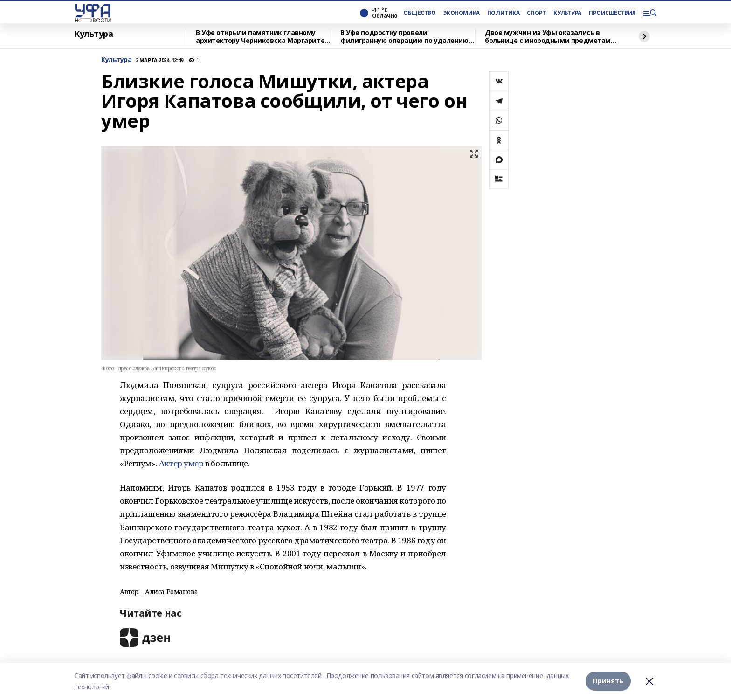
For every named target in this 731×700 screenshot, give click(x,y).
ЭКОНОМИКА (462, 13)
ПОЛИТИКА (503, 13)
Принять (608, 681)
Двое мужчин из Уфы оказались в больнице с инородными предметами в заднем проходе (550, 37)
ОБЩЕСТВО (420, 13)
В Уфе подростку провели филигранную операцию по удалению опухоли (404, 37)
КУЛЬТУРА (567, 13)
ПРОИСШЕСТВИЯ (612, 13)
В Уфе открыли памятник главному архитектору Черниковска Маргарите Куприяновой (260, 37)
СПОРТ (536, 13)
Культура (94, 34)
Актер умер (181, 463)
